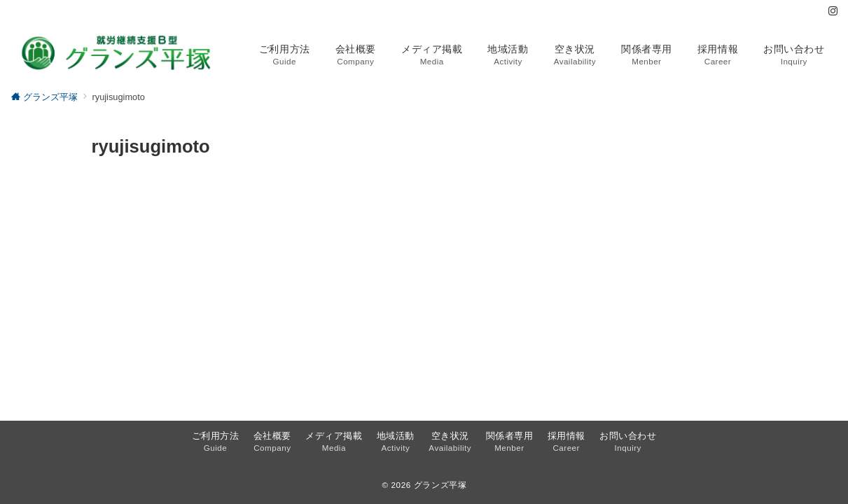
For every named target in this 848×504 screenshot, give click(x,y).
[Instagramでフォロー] (833, 12)
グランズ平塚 (440, 485)
